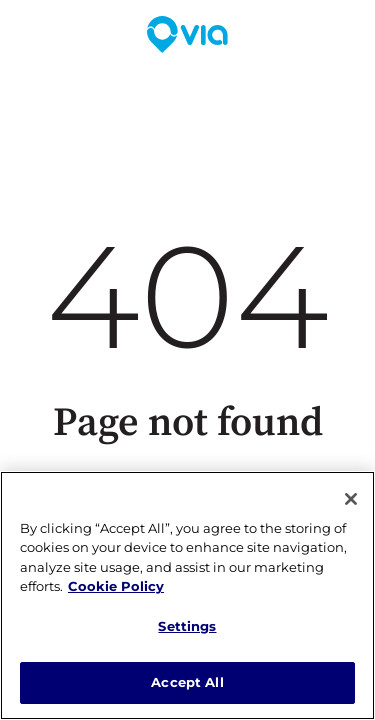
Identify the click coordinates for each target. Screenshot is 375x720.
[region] (187, 595)
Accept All (187, 682)
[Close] (351, 499)
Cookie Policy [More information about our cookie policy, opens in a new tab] (116, 586)
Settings (187, 626)
